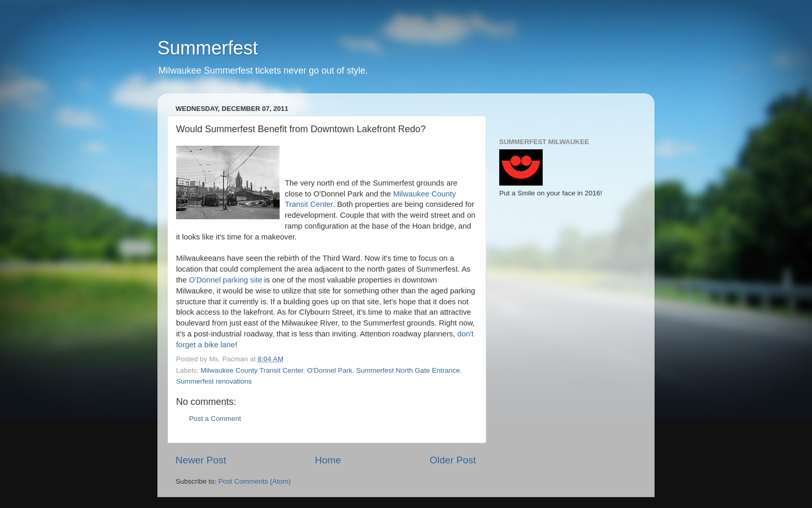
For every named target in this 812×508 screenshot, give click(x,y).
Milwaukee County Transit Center (252, 370)
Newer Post (201, 460)
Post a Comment (215, 419)
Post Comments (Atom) (255, 481)
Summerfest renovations (214, 381)
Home (328, 460)
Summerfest (208, 48)
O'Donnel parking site (226, 280)
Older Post (453, 460)
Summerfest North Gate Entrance (408, 370)
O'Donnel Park (330, 370)
